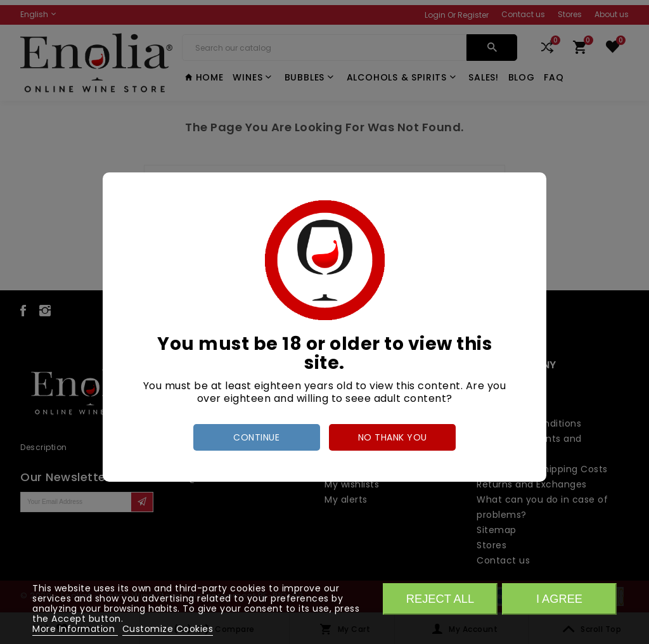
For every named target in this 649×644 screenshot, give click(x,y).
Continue (256, 437)
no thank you (393, 437)
